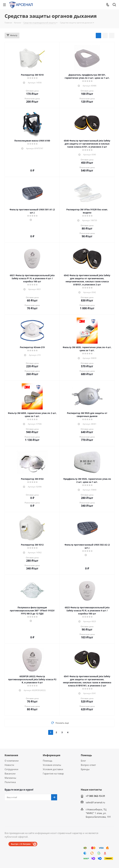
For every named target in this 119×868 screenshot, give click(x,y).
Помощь (48, 761)
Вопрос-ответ (88, 765)
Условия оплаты (52, 765)
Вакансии (10, 773)
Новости (9, 765)
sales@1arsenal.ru (95, 802)
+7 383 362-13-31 (95, 796)
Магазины (10, 778)
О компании (12, 761)
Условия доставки (53, 769)
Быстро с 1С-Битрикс (21, 844)
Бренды (85, 769)
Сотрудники (11, 769)
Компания (11, 755)
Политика (10, 782)
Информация (51, 755)
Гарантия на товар (53, 773)
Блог (83, 761)
